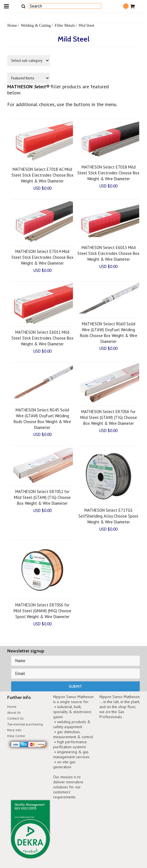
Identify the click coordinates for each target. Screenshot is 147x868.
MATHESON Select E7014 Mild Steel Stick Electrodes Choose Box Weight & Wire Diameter (42, 257)
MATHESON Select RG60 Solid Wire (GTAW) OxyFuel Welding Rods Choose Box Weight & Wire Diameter (109, 333)
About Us (14, 712)
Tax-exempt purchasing (25, 724)
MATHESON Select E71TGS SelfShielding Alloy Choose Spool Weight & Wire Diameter (108, 516)
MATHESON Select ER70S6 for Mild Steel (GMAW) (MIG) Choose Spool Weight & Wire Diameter (42, 611)
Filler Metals (65, 25)
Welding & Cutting (36, 25)
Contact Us (15, 718)
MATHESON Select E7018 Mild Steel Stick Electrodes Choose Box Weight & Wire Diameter (108, 173)
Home (12, 25)
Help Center (16, 736)
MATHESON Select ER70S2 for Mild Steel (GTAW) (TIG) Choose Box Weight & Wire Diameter (42, 497)
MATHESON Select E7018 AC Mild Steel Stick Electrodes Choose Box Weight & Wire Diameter (42, 175)
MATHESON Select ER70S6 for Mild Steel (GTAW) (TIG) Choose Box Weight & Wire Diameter (109, 417)
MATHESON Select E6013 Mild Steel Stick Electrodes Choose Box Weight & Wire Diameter (108, 253)
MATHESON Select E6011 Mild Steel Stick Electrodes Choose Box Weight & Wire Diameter (42, 338)
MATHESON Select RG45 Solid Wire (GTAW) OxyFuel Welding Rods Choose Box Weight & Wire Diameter (42, 419)
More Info (14, 730)
